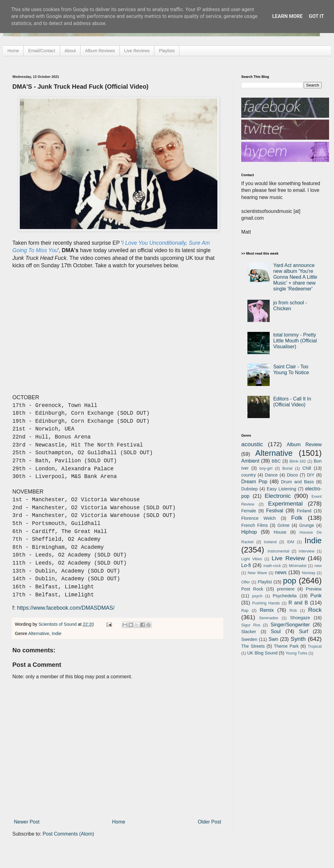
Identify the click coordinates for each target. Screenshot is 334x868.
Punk (316, 596)
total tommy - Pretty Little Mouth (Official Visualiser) (295, 341)
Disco (292, 475)
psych (257, 596)
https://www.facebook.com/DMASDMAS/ (66, 608)
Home (13, 51)
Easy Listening (282, 489)
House (280, 532)
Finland (304, 511)
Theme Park (286, 646)
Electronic (278, 496)
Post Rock (252, 589)
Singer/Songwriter (290, 625)
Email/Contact (42, 51)
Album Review (304, 445)
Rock (315, 610)
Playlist (265, 582)
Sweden (249, 639)
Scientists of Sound (58, 624)
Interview (307, 551)
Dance (271, 475)
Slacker (249, 632)
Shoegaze (300, 618)
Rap (245, 610)
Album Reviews (100, 51)
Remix (267, 610)
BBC (276, 461)
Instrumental (278, 551)
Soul (276, 631)
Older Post (209, 822)
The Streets (253, 646)
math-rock (272, 566)
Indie (56, 633)
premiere (286, 589)
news (281, 572)
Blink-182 (298, 461)
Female (249, 511)
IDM (291, 542)
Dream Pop (254, 482)
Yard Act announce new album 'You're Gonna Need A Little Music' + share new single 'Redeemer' (295, 277)
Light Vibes (252, 559)
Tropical (315, 646)
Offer (246, 582)
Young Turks (296, 653)
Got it (316, 16)
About (70, 51)
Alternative (39, 633)
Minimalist (298, 566)
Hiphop (249, 532)
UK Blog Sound (262, 653)
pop (290, 581)
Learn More (287, 16)
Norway (308, 573)
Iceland (270, 542)
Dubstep (250, 489)
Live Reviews (137, 51)
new (318, 566)
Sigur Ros (251, 625)
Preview (314, 589)
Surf (304, 631)
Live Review (288, 558)
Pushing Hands (266, 603)
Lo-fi (246, 565)
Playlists (167, 51)
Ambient (250, 461)
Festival (274, 511)
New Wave (257, 573)
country (248, 475)
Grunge (307, 525)
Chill (307, 468)
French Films (255, 525)
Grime (283, 525)
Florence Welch (259, 518)
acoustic (252, 444)
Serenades (269, 618)
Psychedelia (285, 596)
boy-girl (266, 468)
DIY (311, 475)
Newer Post (27, 822)
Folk (297, 518)
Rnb (293, 610)
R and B (298, 603)
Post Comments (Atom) (68, 834)
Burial (287, 468)
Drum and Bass (298, 482)
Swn (273, 639)
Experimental (285, 504)
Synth (298, 639)
